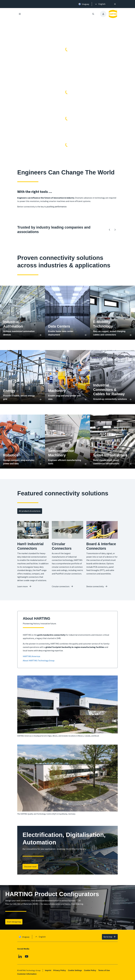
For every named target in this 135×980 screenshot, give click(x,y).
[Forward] (115, 230)
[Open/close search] (93, 14)
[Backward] (110, 230)
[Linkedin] (20, 956)
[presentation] (100, 4)
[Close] (115, 4)
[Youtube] (27, 956)
